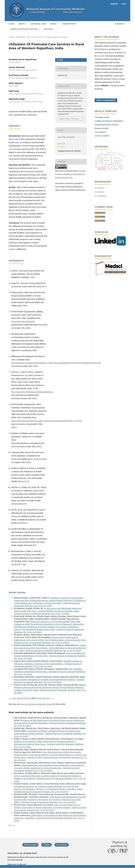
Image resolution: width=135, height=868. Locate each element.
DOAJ (97, 85)
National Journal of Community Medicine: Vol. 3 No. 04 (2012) (49, 802)
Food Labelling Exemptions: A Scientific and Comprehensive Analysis (45, 679)
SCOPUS (116, 82)
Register (114, 4)
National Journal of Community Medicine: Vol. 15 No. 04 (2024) (42, 643)
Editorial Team (38, 24)
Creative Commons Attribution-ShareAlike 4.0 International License (70, 174)
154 (40, 698)
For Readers (100, 188)
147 (15, 698)
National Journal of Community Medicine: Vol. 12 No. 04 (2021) (50, 809)
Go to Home (62, 845)
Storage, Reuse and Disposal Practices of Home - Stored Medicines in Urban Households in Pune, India (50, 648)
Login (124, 4)
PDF (61, 60)
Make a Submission (106, 100)
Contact (46, 845)
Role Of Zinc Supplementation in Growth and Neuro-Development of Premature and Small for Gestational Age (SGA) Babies (50, 800)
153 (37, 698)
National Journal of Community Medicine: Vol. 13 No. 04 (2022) (47, 769)
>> (52, 698)
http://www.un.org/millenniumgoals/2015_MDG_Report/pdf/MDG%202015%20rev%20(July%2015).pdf (56, 363)
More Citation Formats (69, 119)
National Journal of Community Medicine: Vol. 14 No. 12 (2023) (42, 614)
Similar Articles (17, 592)
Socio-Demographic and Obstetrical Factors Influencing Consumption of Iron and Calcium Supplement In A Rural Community (49, 767)
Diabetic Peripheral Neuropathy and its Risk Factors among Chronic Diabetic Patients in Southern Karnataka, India (50, 687)
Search (120, 24)
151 (29, 698)
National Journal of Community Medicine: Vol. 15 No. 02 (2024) (53, 650)
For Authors (100, 192)
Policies (48, 29)
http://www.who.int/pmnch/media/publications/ (32, 392)
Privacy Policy (30, 845)
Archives (21, 37)
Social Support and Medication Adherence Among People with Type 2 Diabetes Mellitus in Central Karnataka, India (48, 610)
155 (44, 698)
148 (18, 698)
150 (26, 698)
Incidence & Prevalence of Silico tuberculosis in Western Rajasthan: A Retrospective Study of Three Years (45, 743)
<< (10, 698)
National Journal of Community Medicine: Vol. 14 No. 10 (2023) (47, 604)
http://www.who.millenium (23, 321)
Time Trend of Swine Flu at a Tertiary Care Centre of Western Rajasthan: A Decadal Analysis (47, 806)
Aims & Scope (118, 79)
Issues (54, 24)
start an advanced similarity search (37, 704)
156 (48, 698)
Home (12, 24)
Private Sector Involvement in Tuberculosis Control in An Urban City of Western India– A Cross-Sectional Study (50, 639)
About (22, 24)
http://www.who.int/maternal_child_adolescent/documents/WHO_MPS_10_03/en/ (47, 421)
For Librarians (100, 196)
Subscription (69, 24)
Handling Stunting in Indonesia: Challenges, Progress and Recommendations (48, 662)
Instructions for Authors (24, 29)
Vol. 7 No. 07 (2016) (35, 37)
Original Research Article (106, 125)
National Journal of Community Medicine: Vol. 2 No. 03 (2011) (41, 792)
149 (22, 698)
